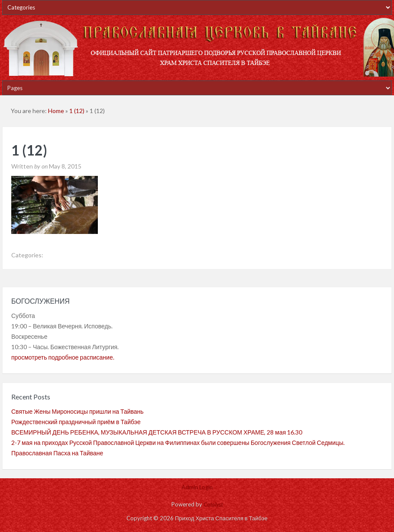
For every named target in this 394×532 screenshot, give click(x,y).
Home (56, 111)
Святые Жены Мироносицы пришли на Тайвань (78, 411)
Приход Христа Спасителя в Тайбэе (197, 48)
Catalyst (213, 504)
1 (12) (77, 111)
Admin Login (197, 487)
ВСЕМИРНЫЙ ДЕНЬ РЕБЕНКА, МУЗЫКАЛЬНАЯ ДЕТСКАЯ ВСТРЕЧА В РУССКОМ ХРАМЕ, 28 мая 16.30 (157, 432)
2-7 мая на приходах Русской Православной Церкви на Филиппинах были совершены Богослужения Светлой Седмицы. (178, 443)
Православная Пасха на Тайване (57, 453)
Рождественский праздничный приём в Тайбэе (76, 422)
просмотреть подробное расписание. (63, 357)
